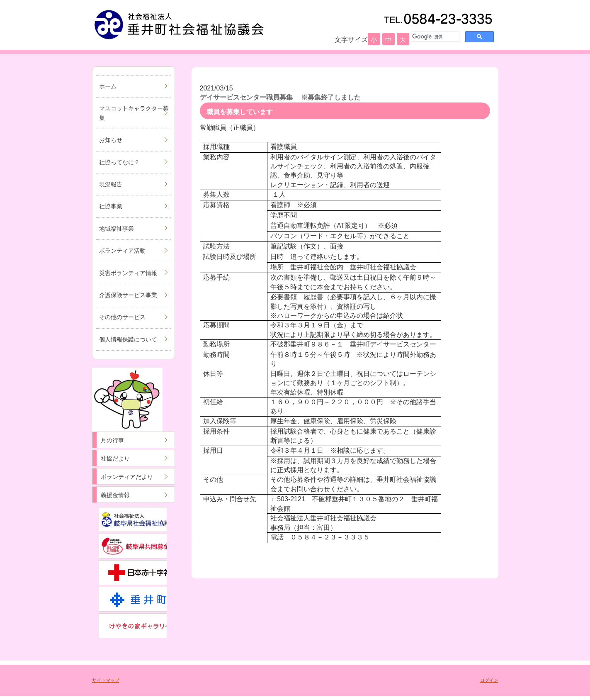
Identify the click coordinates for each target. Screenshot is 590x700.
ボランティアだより (127, 477)
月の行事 (112, 440)
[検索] (435, 37)
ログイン (489, 680)
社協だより (115, 459)
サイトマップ (106, 680)
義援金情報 (115, 495)
